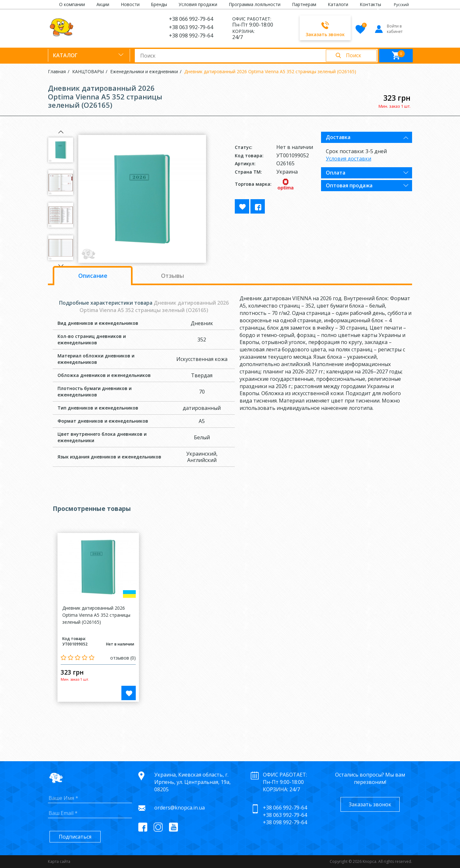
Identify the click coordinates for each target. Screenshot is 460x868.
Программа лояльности (255, 4)
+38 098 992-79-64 (191, 35)
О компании (72, 4)
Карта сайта (59, 861)
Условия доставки (349, 159)
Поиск (354, 55)
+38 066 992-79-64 (191, 19)
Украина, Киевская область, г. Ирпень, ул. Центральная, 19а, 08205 (192, 782)
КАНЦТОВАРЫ (88, 71)
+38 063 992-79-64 (191, 27)
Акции (103, 4)
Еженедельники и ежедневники (144, 71)
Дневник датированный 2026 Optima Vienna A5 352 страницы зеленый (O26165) (270, 71)
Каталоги (338, 4)
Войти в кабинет (388, 29)
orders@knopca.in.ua (180, 808)
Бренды (159, 4)
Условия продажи (198, 4)
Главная (57, 71)
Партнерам (304, 4)
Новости (130, 4)
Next (61, 266)
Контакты (370, 4)
